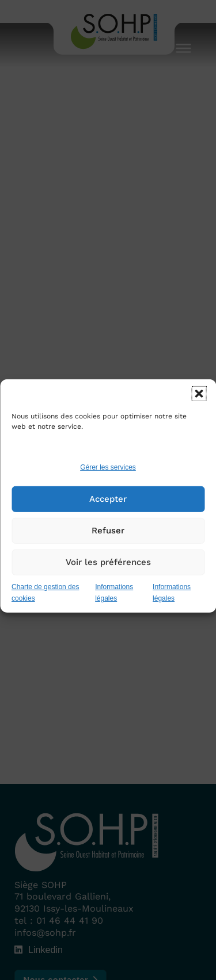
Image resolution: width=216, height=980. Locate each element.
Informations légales (114, 601)
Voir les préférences (108, 571)
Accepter (108, 508)
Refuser (108, 539)
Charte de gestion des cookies (45, 601)
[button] (199, 402)
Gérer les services (108, 476)
